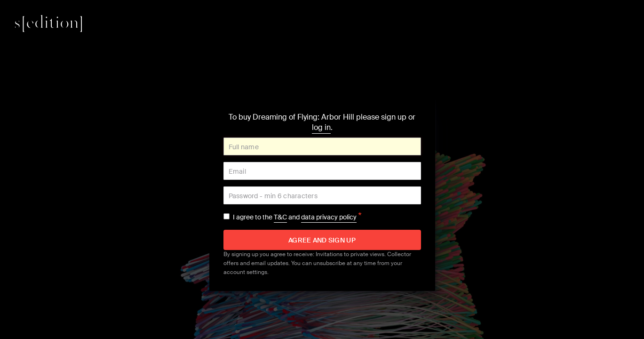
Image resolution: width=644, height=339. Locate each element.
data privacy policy (329, 217)
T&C (280, 217)
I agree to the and (297, 217)
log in (321, 127)
